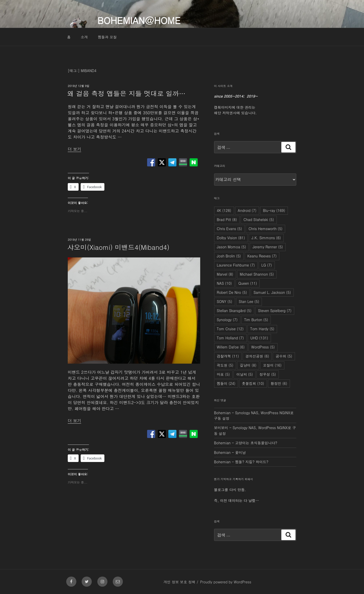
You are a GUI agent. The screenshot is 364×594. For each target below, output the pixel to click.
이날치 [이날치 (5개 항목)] (245, 374)
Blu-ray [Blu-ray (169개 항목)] (274, 210)
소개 (84, 37)
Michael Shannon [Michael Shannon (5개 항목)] (257, 274)
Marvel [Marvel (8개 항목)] (225, 274)
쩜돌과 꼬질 (107, 37)
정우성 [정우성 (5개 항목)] (268, 374)
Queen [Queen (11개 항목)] (248, 283)
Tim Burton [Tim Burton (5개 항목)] (256, 320)
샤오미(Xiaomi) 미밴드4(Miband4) (118, 247)
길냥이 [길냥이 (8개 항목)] (248, 365)
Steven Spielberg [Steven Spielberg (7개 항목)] (275, 311)
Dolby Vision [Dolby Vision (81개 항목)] (231, 238)
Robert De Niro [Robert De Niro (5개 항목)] (232, 292)
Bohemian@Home (139, 20)
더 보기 (74, 149)
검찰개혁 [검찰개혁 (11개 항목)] (228, 356)
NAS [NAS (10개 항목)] (224, 283)
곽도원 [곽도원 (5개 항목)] (225, 365)
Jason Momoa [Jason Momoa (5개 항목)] (232, 247)
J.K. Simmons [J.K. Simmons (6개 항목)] (266, 238)
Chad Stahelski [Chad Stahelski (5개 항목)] (259, 219)
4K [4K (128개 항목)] (224, 210)
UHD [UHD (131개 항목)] (259, 338)
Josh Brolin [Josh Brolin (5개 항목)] (229, 256)
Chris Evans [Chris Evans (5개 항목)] (230, 229)
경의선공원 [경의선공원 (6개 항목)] (257, 356)
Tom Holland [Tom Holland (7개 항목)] (230, 338)
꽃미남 (240, 452)
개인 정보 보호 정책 (179, 582)
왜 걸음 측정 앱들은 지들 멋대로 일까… (126, 93)
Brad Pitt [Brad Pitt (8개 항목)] (227, 219)
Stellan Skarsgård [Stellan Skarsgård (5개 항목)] (234, 311)
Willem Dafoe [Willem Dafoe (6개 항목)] (231, 347)
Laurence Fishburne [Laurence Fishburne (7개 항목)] (236, 265)
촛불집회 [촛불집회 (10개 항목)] (253, 383)
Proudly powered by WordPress (226, 582)
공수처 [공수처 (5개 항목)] (284, 356)
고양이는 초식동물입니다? (256, 443)
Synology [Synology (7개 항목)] (227, 320)
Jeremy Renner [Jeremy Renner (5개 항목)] (268, 247)
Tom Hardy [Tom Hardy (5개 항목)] (262, 329)
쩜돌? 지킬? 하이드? (252, 462)
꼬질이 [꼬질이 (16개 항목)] (272, 365)
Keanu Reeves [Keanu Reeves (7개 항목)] (262, 256)
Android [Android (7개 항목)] (247, 210)
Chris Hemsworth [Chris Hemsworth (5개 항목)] (265, 229)
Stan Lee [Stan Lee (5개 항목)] (249, 301)
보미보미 (221, 428)
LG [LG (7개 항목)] (267, 265)
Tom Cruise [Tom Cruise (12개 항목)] (230, 329)
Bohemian (222, 413)
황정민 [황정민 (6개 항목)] (279, 383)
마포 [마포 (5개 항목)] (223, 374)
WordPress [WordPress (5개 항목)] (263, 347)
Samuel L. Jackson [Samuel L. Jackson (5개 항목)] (272, 292)
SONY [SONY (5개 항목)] (225, 301)
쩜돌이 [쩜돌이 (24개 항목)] (226, 383)
